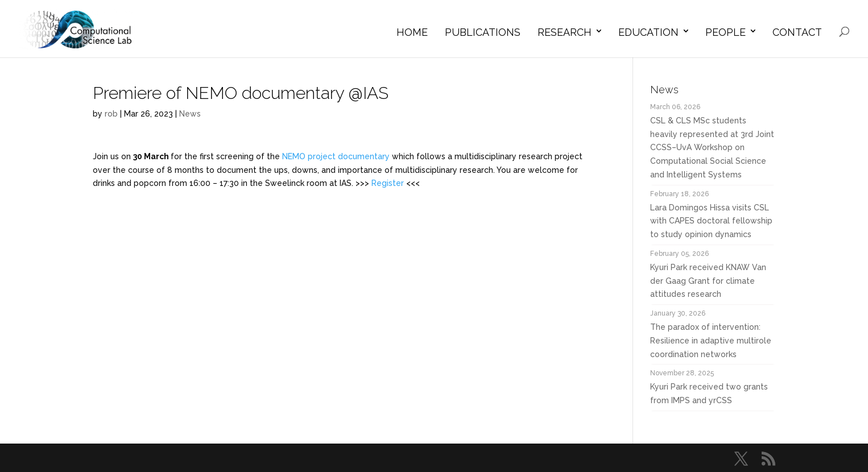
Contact (797, 32)
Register (388, 183)
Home (412, 32)
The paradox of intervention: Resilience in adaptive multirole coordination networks (711, 341)
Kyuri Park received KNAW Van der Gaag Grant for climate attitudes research (708, 281)
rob (111, 114)
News (190, 114)
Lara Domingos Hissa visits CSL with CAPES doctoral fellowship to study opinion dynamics (711, 221)
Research (565, 32)
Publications (483, 32)
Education (648, 32)
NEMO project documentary (336, 156)
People (726, 32)
